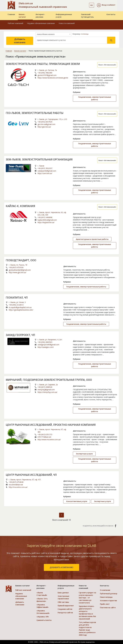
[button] (106, 5)
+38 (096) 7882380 (45, 73)
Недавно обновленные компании (41, 23)
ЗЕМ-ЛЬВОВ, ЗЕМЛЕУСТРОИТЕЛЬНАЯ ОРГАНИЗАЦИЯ (39, 159)
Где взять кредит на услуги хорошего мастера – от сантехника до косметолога (87, 598)
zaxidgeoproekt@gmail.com (48, 345)
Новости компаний (67, 23)
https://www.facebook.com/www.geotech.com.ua (53, 78)
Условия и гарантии (108, 601)
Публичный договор (109, 594)
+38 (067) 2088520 (45, 387)
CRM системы (63, 602)
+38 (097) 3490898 (45, 217)
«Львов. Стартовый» (42, 594)
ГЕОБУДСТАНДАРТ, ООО (21, 260)
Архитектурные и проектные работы (92, 239)
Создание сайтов (65, 609)
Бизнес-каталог (22, 16)
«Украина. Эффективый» (43, 606)
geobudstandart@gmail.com (20, 270)
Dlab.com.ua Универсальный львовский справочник (43, 5)
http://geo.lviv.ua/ (44, 127)
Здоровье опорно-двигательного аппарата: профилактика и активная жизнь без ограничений (87, 612)
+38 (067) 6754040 (16, 482)
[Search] (71, 40)
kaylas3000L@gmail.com (47, 220)
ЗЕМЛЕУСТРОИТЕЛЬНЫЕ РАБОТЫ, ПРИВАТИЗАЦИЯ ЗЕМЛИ (43, 64)
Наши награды (106, 597)
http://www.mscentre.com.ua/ (49, 439)
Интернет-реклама (40, 16)
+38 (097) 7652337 (45, 168)
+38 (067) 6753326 (16, 267)
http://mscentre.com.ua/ (18, 487)
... (86, 88)
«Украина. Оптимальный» (43, 612)
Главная (11, 14)
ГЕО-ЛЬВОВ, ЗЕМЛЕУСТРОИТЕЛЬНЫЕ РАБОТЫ (35, 113)
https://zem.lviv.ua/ (45, 173)
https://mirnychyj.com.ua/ (47, 392)
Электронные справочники (63, 597)
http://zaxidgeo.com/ (46, 347)
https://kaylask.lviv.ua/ (46, 222)
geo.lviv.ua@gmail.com (46, 124)
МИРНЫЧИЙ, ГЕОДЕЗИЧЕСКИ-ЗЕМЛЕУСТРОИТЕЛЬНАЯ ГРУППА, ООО (49, 380)
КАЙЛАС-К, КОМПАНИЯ (20, 206)
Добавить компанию (20, 41)
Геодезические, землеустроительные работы (95, 98)
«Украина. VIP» (43, 617)
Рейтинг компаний (15, 23)
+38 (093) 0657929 (45, 122)
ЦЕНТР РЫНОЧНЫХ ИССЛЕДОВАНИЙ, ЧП (31, 475)
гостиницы (85, 34)
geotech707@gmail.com (47, 75)
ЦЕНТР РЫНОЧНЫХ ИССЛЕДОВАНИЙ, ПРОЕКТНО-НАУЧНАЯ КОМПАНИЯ (51, 425)
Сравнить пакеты (44, 620)
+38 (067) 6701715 (45, 434)
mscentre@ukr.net (16, 485)
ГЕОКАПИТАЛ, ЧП (17, 298)
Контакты (111, 14)
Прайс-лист (105, 604)
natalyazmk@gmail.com (47, 171)
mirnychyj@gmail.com (46, 390)
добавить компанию (61, 567)
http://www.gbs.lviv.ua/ (17, 272)
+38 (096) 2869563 (45, 342)
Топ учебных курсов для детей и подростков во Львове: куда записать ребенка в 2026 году (87, 629)
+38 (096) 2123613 (16, 305)
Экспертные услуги (84, 454)
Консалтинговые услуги (77, 501)
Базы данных (63, 593)
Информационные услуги (64, 16)
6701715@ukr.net (44, 437)
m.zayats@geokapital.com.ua (20, 307)
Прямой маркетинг (66, 606)
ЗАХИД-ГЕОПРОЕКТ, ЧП (20, 335)
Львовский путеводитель (87, 16)
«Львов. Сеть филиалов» (42, 600)
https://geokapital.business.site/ (21, 310)
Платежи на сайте (108, 608)
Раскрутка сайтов (65, 613)
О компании (105, 590)
